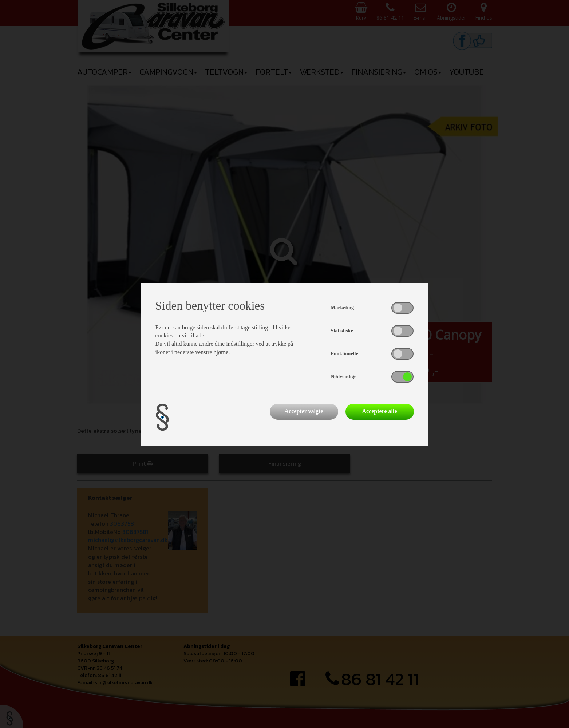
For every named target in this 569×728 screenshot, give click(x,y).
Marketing (342, 308)
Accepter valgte (304, 411)
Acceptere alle (379, 411)
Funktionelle (344, 354)
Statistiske (342, 331)
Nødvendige (343, 377)
